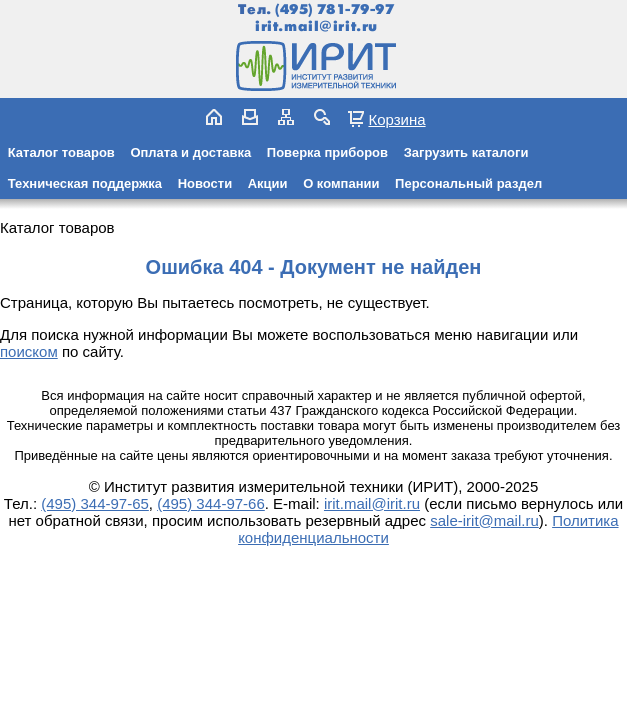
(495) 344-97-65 (95, 503)
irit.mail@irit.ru (316, 26)
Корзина (396, 119)
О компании (341, 183)
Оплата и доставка (190, 152)
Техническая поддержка (85, 183)
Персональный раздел (468, 183)
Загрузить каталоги (466, 152)
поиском (29, 351)
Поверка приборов (327, 152)
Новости (205, 183)
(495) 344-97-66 (211, 503)
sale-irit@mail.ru (484, 520)
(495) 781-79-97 (334, 9)
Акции (268, 183)
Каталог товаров (61, 152)
